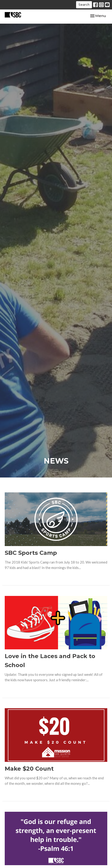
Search (84, 4)
